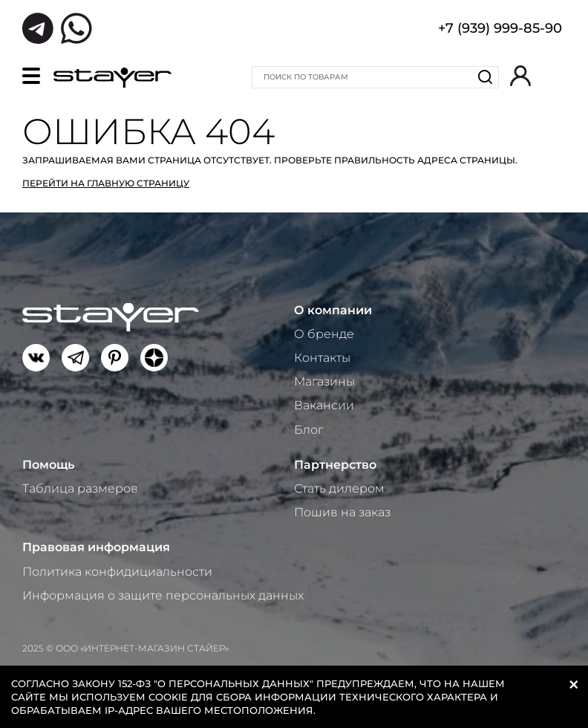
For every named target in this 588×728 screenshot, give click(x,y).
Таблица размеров (80, 488)
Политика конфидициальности (117, 572)
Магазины (324, 381)
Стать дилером (339, 488)
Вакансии (324, 405)
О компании (333, 310)
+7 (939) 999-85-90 (500, 30)
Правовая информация (96, 547)
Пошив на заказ (342, 512)
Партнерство (335, 465)
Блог (308, 430)
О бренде (324, 334)
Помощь (48, 465)
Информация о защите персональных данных (163, 595)
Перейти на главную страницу (106, 183)
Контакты (322, 358)
